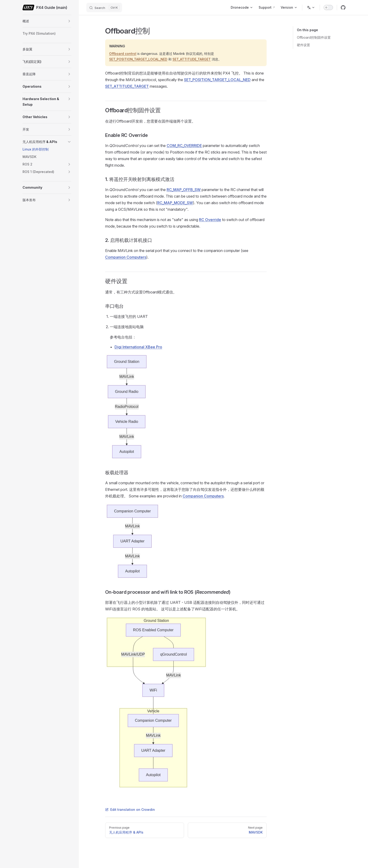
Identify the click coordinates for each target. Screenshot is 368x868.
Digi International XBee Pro (138, 347)
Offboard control (123, 54)
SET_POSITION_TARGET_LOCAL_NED (138, 59)
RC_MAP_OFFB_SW (184, 190)
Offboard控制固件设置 (314, 37)
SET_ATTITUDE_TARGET (192, 59)
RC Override (210, 220)
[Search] (104, 8)
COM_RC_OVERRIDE (184, 146)
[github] (343, 8)
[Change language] (311, 8)
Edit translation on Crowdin (130, 810)
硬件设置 (303, 45)
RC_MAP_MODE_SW (175, 203)
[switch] (328, 8)
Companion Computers (126, 257)
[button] (69, 21)
